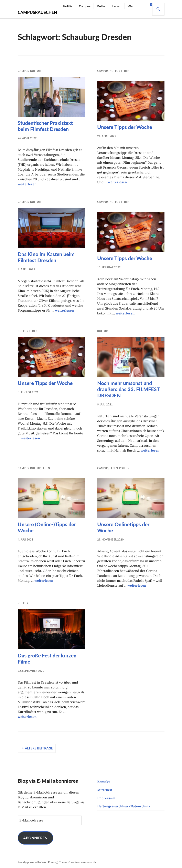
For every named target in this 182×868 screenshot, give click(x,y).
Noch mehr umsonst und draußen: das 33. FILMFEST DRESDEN (128, 389)
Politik (68, 6)
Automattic (90, 862)
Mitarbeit (105, 790)
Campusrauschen (37, 12)
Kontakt (104, 782)
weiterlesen (27, 184)
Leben (117, 6)
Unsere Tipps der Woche (125, 127)
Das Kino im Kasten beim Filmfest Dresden (46, 257)
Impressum (106, 798)
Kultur (101, 6)
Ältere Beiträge (39, 748)
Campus (85, 6)
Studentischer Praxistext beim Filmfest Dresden (45, 126)
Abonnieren (35, 838)
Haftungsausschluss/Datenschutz (124, 806)
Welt (131, 6)
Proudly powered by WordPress (36, 862)
